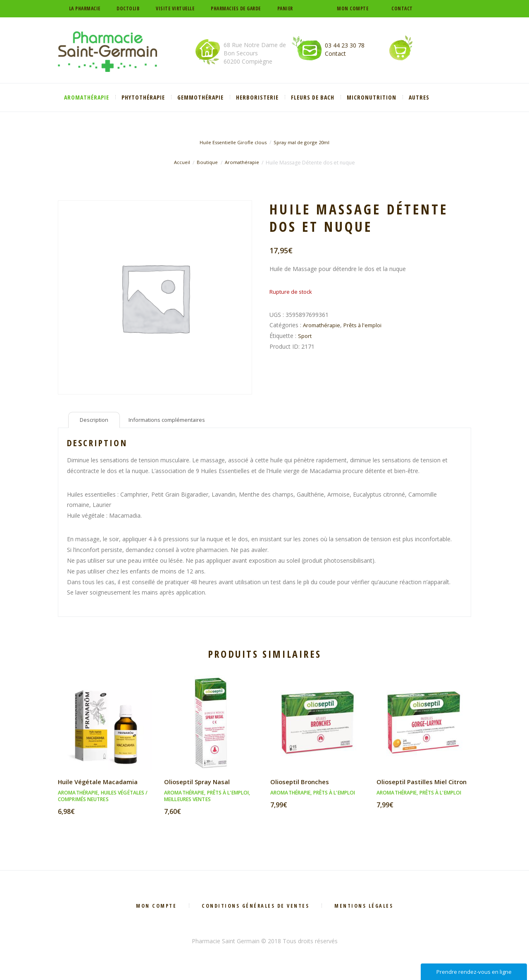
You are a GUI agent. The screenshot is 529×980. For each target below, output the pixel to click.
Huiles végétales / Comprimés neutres (103, 798)
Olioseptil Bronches (302, 784)
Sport (305, 336)
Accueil (180, 163)
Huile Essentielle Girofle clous (231, 142)
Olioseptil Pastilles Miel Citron (414, 788)
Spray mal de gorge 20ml (304, 142)
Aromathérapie (243, 163)
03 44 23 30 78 (345, 45)
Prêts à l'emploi (367, 325)
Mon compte (353, 8)
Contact (402, 8)
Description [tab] (95, 421)
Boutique (206, 163)
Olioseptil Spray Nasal (199, 784)
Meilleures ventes (187, 801)
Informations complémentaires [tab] (173, 421)
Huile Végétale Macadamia (100, 784)
